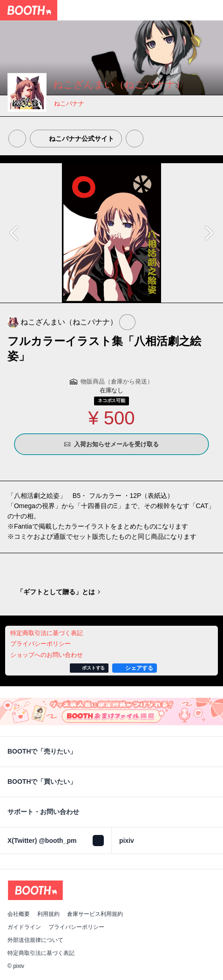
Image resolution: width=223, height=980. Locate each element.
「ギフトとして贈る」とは (56, 592)
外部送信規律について (35, 940)
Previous (15, 233)
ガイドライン (24, 927)
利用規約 (48, 914)
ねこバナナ (69, 103)
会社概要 (19, 914)
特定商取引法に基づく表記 (41, 953)
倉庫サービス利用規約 (95, 914)
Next (208, 233)
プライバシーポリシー (76, 927)
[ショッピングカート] (213, 10)
